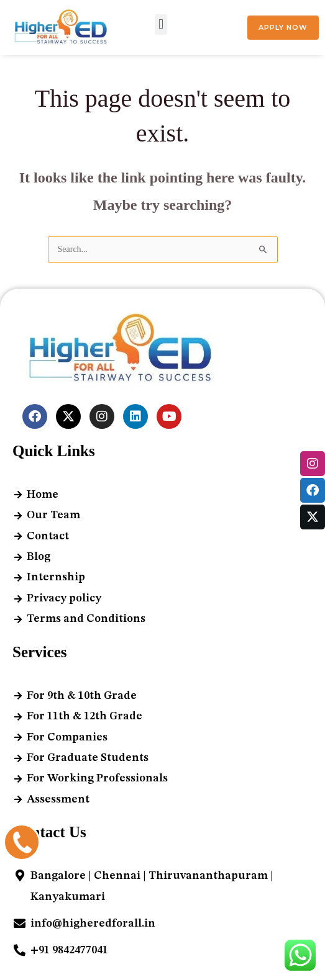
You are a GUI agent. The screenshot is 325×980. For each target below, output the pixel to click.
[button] (161, 25)
